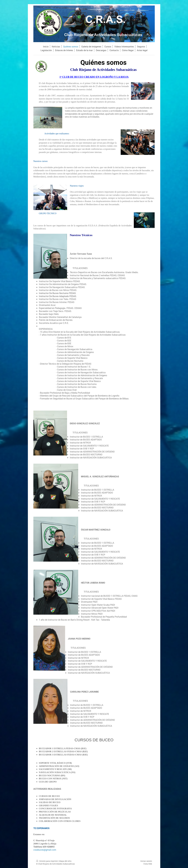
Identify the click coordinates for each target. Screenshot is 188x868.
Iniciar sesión (146, 861)
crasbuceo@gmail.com (45, 850)
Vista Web (148, 864)
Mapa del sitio (65, 861)
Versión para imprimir (47, 861)
